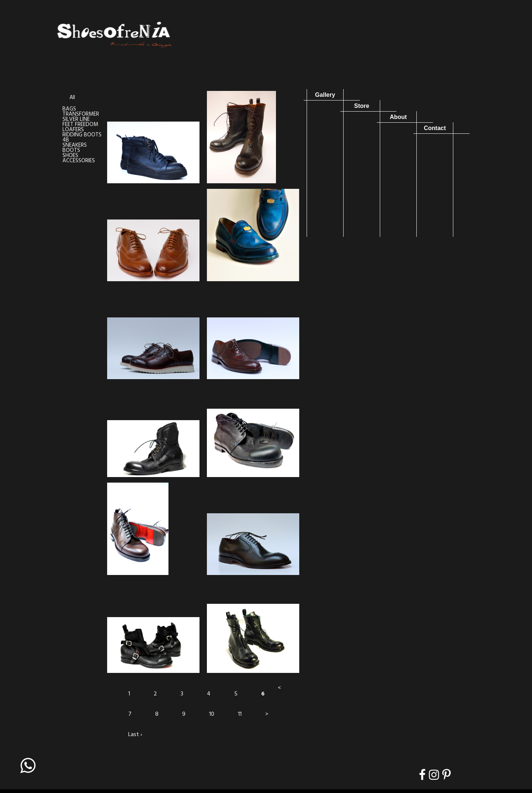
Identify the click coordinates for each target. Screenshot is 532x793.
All (72, 98)
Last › (135, 735)
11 (240, 714)
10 (212, 714)
